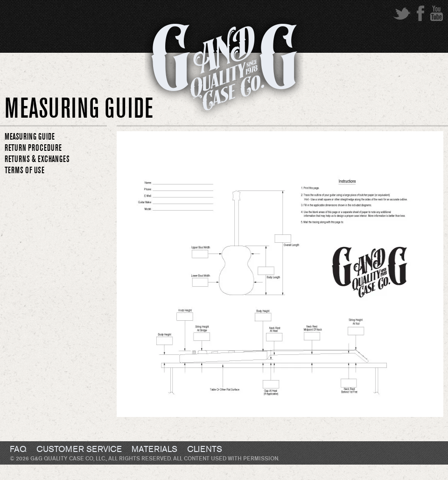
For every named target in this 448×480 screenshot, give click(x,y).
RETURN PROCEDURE (33, 148)
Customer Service (79, 450)
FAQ (18, 450)
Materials (154, 450)
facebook (420, 13)
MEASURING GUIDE (30, 137)
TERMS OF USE (24, 170)
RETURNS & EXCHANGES (37, 159)
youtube (437, 13)
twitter (402, 13)
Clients (205, 450)
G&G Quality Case (224, 71)
